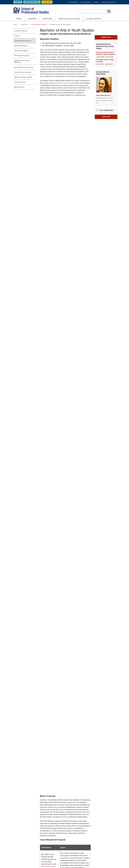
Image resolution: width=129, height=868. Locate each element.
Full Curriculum (106, 110)
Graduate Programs (21, 46)
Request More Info (32, 2)
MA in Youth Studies (48, 866)
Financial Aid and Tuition (69, 19)
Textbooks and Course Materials (22, 61)
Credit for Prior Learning (22, 72)
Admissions (47, 19)
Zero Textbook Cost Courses (24, 67)
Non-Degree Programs (22, 55)
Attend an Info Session (109, 2)
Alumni (97, 2)
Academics (32, 19)
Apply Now (47, 2)
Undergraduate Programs (39, 24)
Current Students (86, 2)
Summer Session (20, 82)
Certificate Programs (21, 51)
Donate (18, 2)
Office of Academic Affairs (23, 77)
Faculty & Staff (73, 2)
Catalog (17, 36)
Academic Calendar (21, 31)
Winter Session (19, 87)
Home (15, 24)
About (19, 19)
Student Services (94, 19)
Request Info (106, 37)
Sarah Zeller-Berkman (103, 95)
